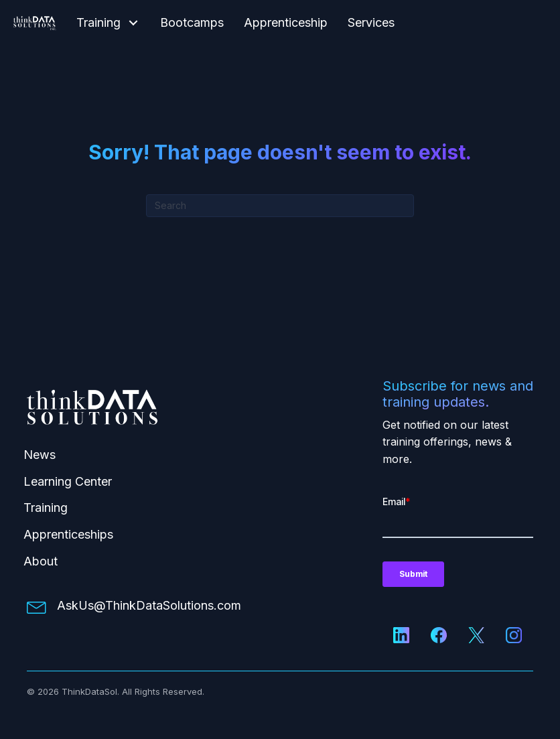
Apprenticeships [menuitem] (68, 534)
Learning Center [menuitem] (68, 481)
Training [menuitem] (46, 508)
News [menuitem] (40, 455)
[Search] (280, 206)
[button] (134, 23)
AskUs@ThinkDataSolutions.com (149, 605)
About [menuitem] (41, 561)
